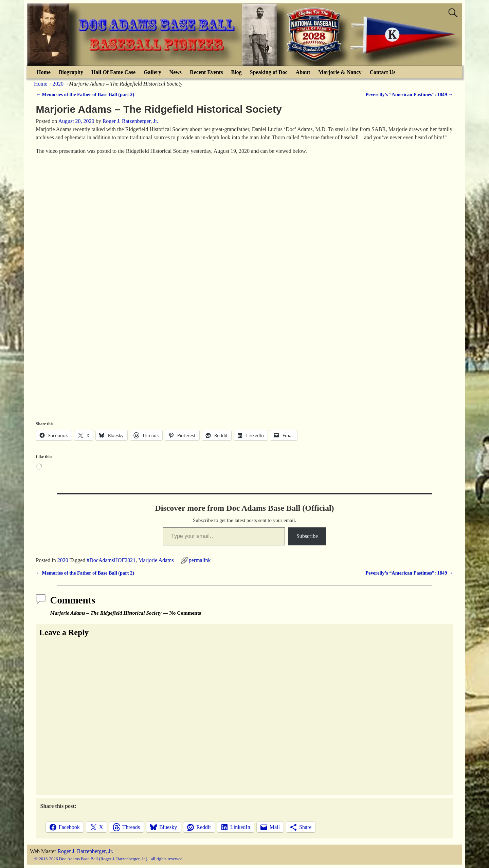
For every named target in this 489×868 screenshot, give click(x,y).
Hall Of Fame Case (113, 72)
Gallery (152, 72)
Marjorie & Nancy (340, 72)
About (303, 72)
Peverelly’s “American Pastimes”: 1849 (409, 94)
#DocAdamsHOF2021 (111, 560)
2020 (58, 84)
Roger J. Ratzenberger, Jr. (85, 851)
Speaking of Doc (269, 72)
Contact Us (382, 72)
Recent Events (206, 72)
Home (44, 72)
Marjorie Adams (156, 560)
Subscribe (307, 536)
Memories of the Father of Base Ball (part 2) (85, 94)
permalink (200, 560)
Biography (71, 72)
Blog (236, 72)
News (176, 72)
